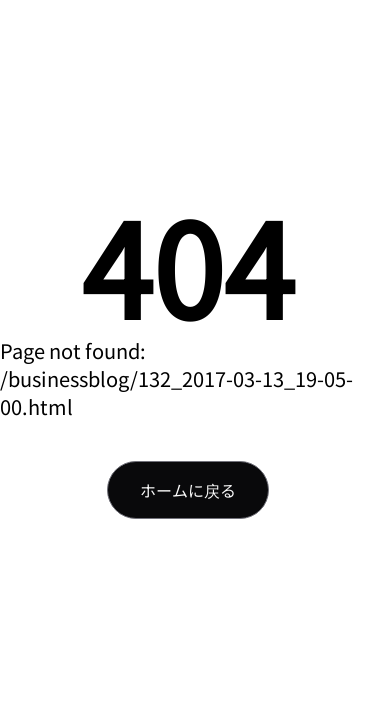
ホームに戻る (188, 490)
